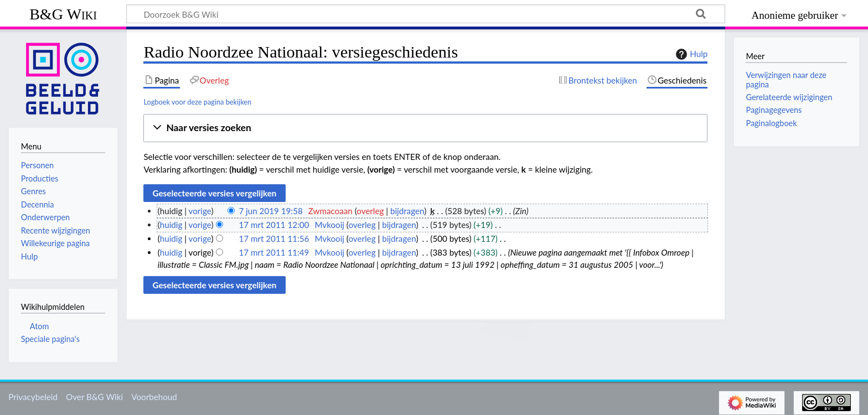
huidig (171, 225)
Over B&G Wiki (94, 397)
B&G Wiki (63, 14)
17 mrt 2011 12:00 (274, 225)
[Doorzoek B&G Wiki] (426, 14)
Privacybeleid (33, 397)
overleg (370, 211)
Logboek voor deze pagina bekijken (197, 102)
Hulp (690, 54)
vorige (200, 211)
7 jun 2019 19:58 (270, 211)
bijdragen (407, 211)
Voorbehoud (154, 397)
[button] (425, 128)
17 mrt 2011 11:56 (274, 238)
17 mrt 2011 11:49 (274, 252)
